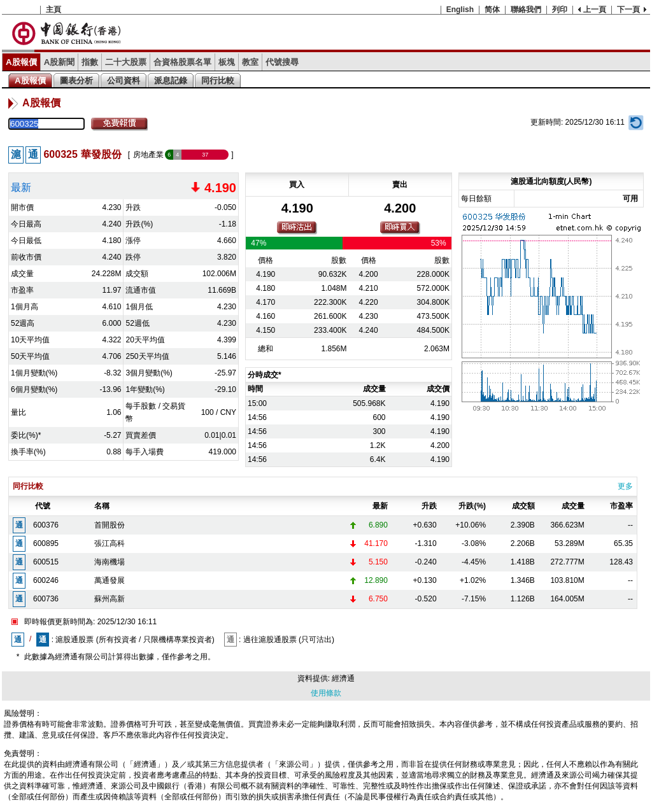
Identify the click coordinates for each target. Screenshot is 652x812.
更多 (625, 486)
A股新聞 (60, 62)
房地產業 (148, 155)
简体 (492, 10)
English (460, 10)
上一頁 (595, 10)
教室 (250, 62)
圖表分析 (76, 80)
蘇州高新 (110, 599)
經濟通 (343, 678)
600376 (46, 525)
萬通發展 (110, 580)
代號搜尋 (282, 62)
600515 (46, 562)
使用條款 (326, 693)
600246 (46, 580)
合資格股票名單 (182, 62)
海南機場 (110, 562)
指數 (90, 62)
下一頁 (628, 10)
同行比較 (218, 80)
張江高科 (110, 543)
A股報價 (21, 62)
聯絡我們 (526, 10)
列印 (560, 10)
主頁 (53, 10)
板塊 (227, 62)
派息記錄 (171, 80)
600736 (46, 599)
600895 (46, 543)
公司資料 (124, 80)
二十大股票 (126, 62)
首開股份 (110, 525)
